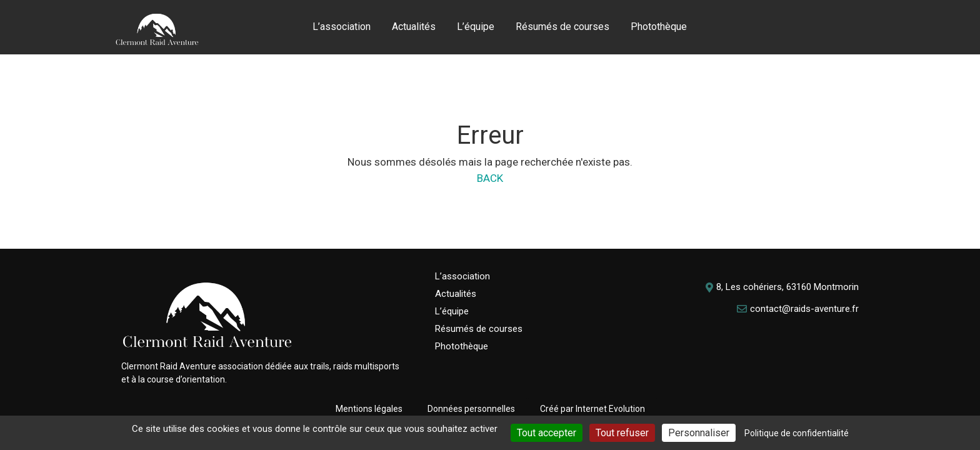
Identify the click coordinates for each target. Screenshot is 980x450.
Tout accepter (547, 433)
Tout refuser (622, 433)
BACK (490, 178)
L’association (342, 27)
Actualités (414, 27)
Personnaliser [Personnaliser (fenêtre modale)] (699, 433)
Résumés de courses (562, 27)
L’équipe (476, 27)
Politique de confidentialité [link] (797, 433)
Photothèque (659, 27)
